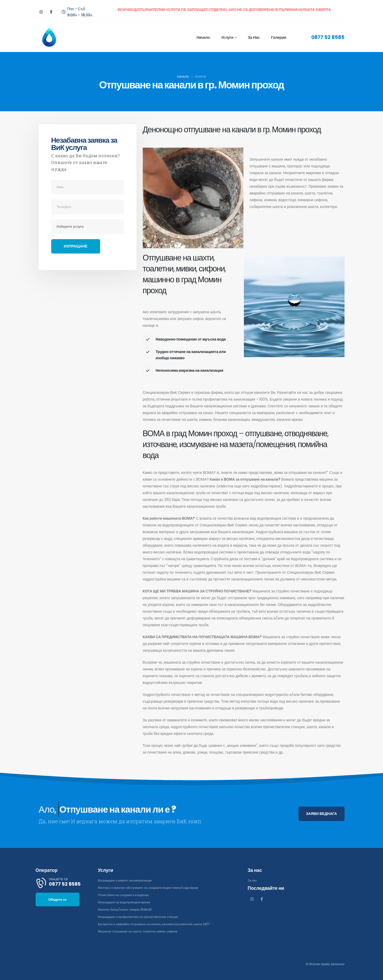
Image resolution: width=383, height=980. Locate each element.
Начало (203, 37)
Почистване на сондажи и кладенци (125, 895)
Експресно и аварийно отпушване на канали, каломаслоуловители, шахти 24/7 (158, 924)
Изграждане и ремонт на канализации (127, 880)
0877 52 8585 (328, 37)
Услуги (227, 37)
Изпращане (76, 246)
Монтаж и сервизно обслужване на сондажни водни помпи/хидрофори (152, 888)
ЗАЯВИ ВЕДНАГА (322, 814)
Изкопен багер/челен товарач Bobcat (127, 909)
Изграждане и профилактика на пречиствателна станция (141, 917)
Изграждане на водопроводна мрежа (126, 902)
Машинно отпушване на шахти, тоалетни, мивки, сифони (141, 931)
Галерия (278, 37)
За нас (254, 37)
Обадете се (58, 906)
